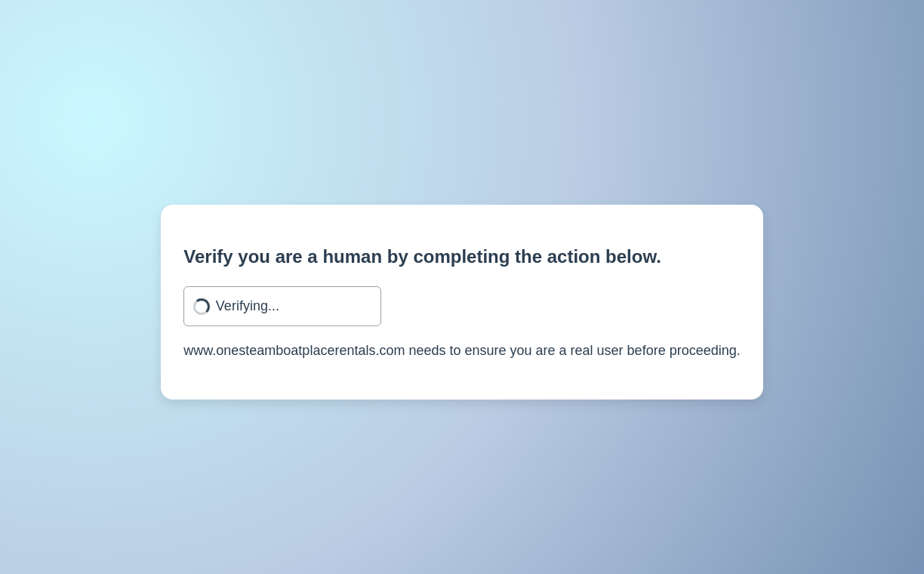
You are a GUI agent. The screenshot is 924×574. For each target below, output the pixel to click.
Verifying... (248, 306)
